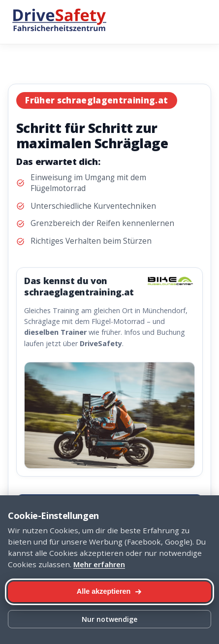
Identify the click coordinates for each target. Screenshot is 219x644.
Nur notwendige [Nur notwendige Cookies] (109, 619)
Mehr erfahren (99, 564)
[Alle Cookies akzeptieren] (109, 592)
